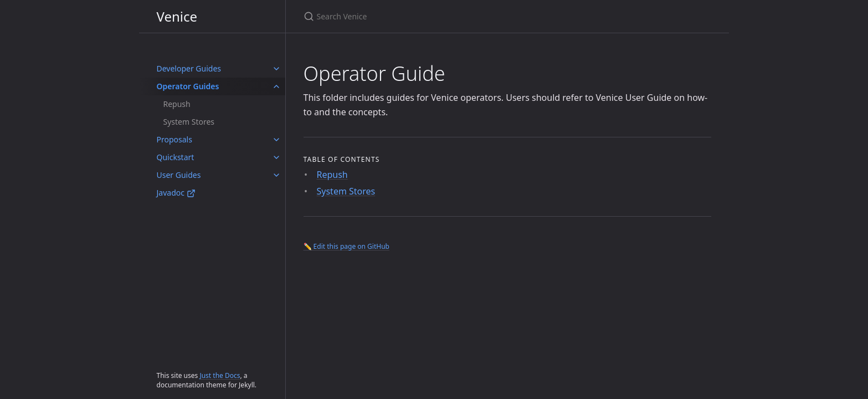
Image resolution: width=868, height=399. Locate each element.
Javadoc (176, 193)
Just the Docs (220, 375)
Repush (177, 104)
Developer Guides (189, 68)
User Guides (179, 175)
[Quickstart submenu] (276, 157)
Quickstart (176, 157)
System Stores (189, 122)
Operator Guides (188, 86)
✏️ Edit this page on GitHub (346, 246)
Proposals (174, 139)
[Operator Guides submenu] (276, 86)
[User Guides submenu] (276, 175)
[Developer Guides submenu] (276, 69)
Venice (177, 16)
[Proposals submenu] (276, 140)
